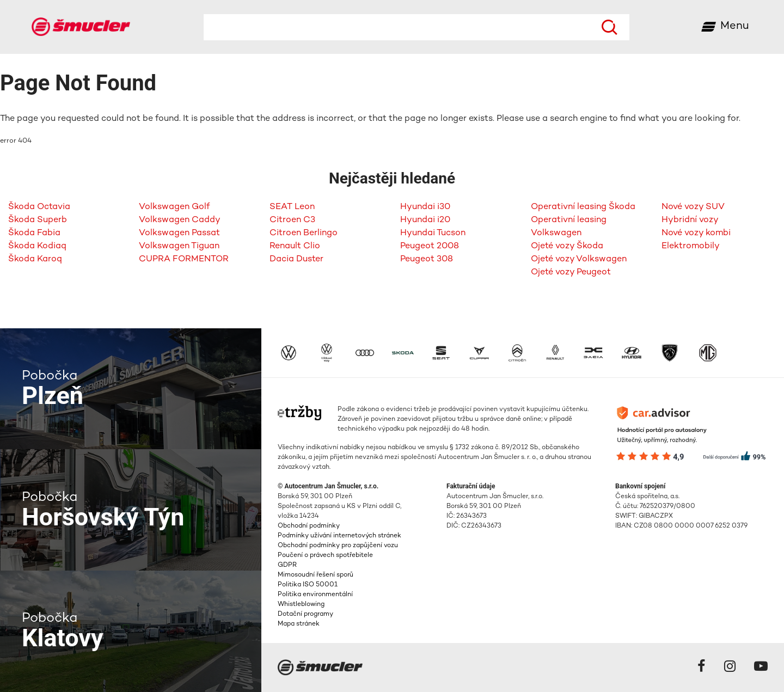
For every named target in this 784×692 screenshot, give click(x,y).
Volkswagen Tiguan (179, 246)
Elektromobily (691, 246)
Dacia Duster (296, 259)
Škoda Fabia (34, 233)
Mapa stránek (299, 624)
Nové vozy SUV (693, 207)
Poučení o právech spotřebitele (325, 556)
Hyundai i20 (425, 220)
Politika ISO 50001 (308, 585)
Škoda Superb (38, 220)
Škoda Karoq (35, 259)
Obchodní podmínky (309, 526)
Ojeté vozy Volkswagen (579, 259)
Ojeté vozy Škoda (567, 246)
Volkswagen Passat (179, 233)
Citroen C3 (292, 220)
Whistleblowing (301, 605)
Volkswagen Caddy (180, 220)
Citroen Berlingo (304, 233)
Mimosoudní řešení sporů (316, 575)
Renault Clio (295, 246)
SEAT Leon (292, 207)
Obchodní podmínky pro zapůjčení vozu (338, 546)
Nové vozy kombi (696, 233)
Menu (735, 26)
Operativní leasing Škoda (583, 207)
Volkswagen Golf (174, 207)
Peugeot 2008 (430, 246)
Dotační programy (305, 614)
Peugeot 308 (427, 259)
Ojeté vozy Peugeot (571, 272)
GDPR (287, 565)
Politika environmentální (315, 595)
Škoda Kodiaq (37, 246)
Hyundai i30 (425, 207)
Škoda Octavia (39, 207)
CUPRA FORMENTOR (184, 259)
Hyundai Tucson (433, 233)
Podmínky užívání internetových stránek (339, 536)
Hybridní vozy (690, 220)
